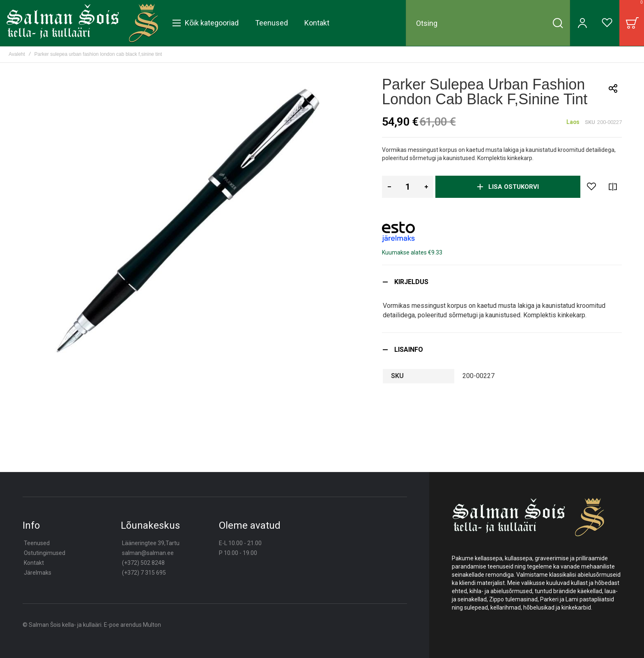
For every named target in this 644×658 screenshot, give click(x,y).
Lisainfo (409, 350)
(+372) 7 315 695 (144, 573)
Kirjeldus (411, 282)
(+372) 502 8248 (143, 563)
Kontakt (34, 563)
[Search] (558, 23)
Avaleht (17, 54)
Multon (152, 625)
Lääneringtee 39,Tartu (151, 543)
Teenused (37, 543)
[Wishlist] (607, 23)
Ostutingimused (45, 553)
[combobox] (488, 23)
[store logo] (82, 23)
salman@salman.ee (148, 553)
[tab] (502, 282)
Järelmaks (38, 573)
